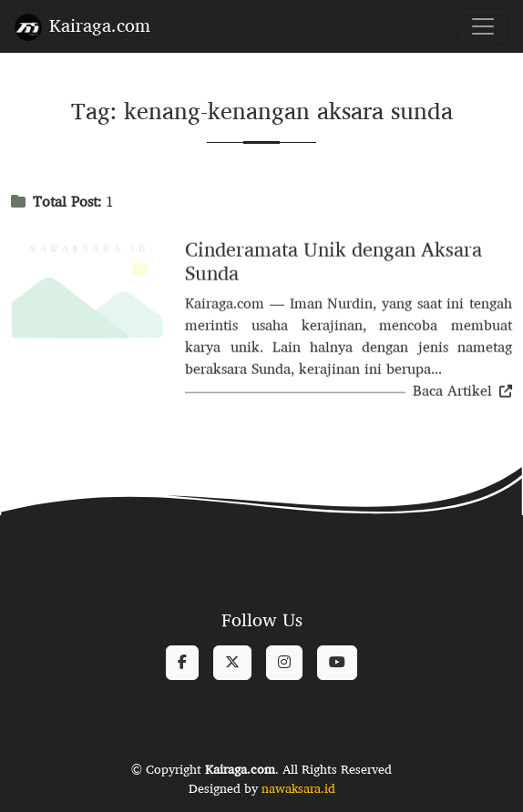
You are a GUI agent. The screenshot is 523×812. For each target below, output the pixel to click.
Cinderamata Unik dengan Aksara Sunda (333, 264)
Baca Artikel (462, 393)
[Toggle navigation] (483, 26)
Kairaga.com (82, 25)
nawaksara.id (298, 788)
